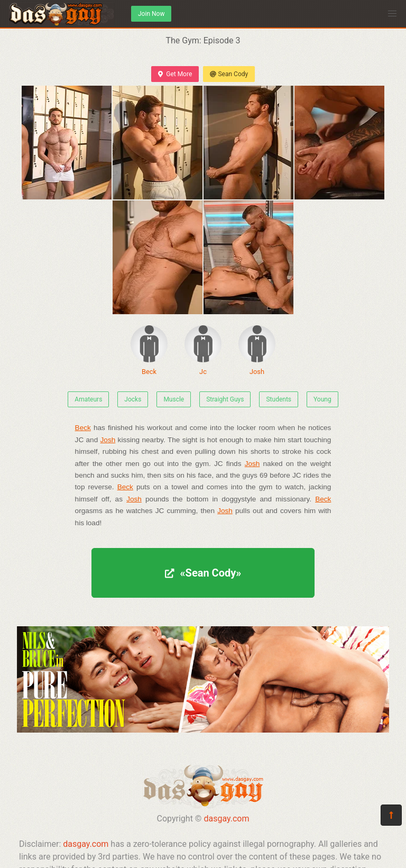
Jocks (133, 399)
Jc (203, 350)
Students (279, 399)
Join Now (151, 14)
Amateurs (88, 399)
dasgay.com (226, 819)
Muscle (174, 399)
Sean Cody (229, 74)
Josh (257, 350)
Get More (175, 74)
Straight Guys (225, 399)
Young (322, 399)
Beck (149, 350)
